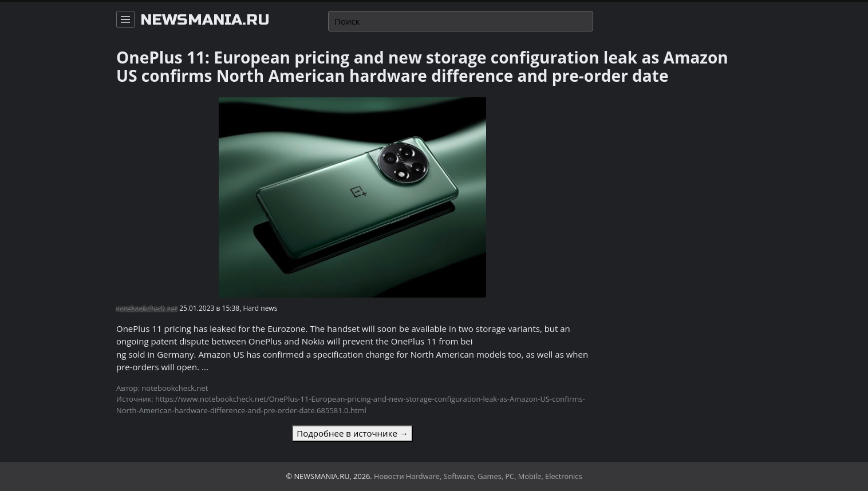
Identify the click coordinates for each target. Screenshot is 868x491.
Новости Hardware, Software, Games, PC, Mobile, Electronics (478, 476)
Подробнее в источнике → (352, 433)
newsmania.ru (205, 20)
